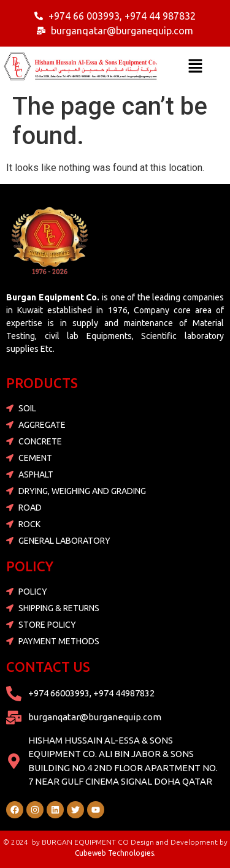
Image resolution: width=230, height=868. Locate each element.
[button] (196, 67)
